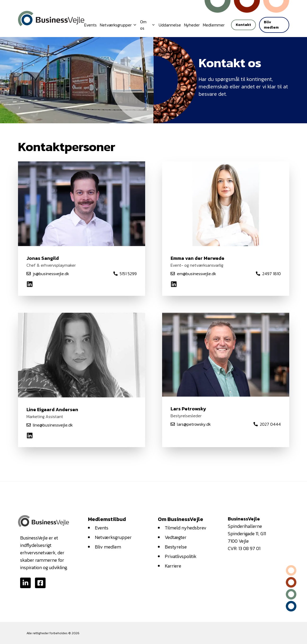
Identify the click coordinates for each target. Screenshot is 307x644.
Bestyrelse (176, 547)
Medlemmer (214, 25)
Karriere (173, 566)
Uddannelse (170, 25)
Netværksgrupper (113, 537)
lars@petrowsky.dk (194, 424)
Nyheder (192, 25)
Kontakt (243, 25)
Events (90, 25)
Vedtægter (176, 537)
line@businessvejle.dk (53, 425)
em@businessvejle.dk (197, 274)
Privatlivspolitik (181, 556)
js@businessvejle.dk (51, 274)
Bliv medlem (271, 25)
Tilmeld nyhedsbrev (186, 528)
